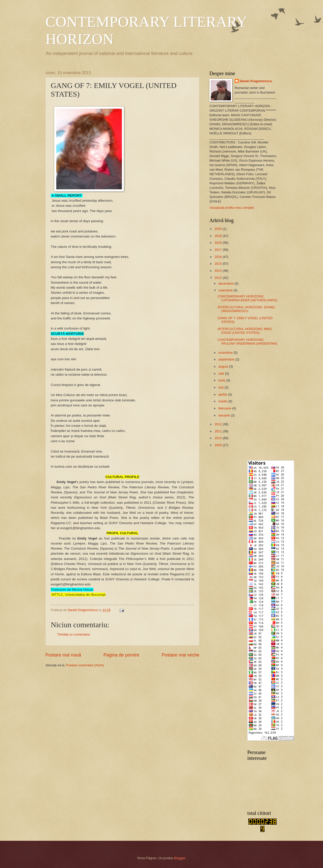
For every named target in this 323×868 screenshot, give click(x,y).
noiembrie (226, 290)
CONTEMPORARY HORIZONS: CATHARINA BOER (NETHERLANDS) (247, 298)
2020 (219, 229)
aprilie (223, 394)
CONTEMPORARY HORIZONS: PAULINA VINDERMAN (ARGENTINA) (247, 342)
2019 (219, 236)
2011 (219, 431)
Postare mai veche (181, 655)
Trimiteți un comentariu (73, 634)
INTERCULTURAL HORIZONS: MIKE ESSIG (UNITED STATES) (245, 331)
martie (223, 401)
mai (221, 387)
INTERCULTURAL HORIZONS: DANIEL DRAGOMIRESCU (247, 309)
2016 (219, 257)
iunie (222, 380)
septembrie (227, 359)
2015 (219, 264)
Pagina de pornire (121, 655)
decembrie (226, 283)
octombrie (226, 353)
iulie (222, 373)
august (224, 366)
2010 (219, 438)
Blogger (180, 858)
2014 (219, 271)
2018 (219, 243)
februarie (225, 408)
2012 (219, 424)
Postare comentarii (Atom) (85, 665)
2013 (219, 278)
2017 (219, 250)
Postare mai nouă (63, 655)
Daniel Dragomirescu (256, 81)
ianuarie (224, 415)
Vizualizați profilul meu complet (232, 208)
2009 (219, 445)
